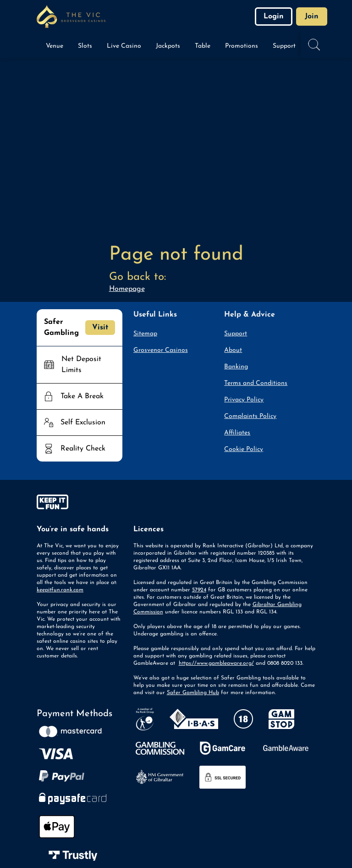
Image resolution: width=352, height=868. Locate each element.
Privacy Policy (244, 400)
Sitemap (145, 334)
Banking (236, 367)
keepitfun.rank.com (60, 590)
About (233, 350)
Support (236, 334)
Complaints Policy (250, 416)
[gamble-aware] (80, 504)
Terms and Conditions (256, 383)
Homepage (127, 289)
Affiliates (237, 433)
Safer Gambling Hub (193, 693)
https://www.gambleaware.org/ (216, 663)
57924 (199, 590)
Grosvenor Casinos (161, 350)
